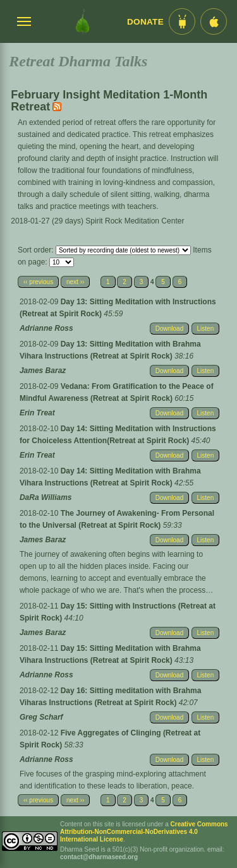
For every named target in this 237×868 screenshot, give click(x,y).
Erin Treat (37, 413)
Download (169, 329)
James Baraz (43, 371)
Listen (206, 329)
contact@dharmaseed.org (99, 857)
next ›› (75, 282)
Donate (145, 22)
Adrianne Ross (46, 328)
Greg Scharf (41, 717)
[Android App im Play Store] (182, 21)
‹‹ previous (38, 282)
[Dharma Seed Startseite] (82, 21)
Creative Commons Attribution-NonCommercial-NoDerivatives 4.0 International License (144, 832)
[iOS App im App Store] (214, 21)
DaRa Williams (46, 497)
